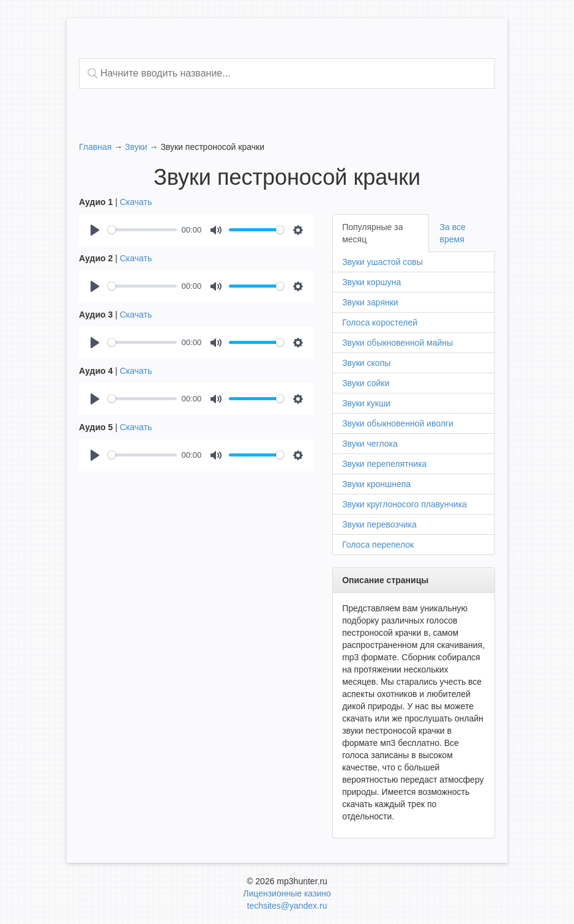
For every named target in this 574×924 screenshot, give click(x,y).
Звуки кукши (366, 403)
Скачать (136, 202)
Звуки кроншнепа (376, 484)
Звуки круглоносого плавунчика (404, 504)
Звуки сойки (366, 383)
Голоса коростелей (380, 322)
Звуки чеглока (370, 444)
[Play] (95, 230)
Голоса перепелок (378, 545)
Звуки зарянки (370, 302)
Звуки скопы (366, 363)
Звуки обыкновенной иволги (398, 423)
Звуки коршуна (371, 282)
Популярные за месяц (372, 233)
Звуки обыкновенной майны (397, 343)
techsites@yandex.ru (287, 906)
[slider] (142, 230)
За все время (453, 233)
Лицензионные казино (287, 893)
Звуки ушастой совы (382, 262)
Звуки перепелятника (384, 464)
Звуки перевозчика (379, 524)
